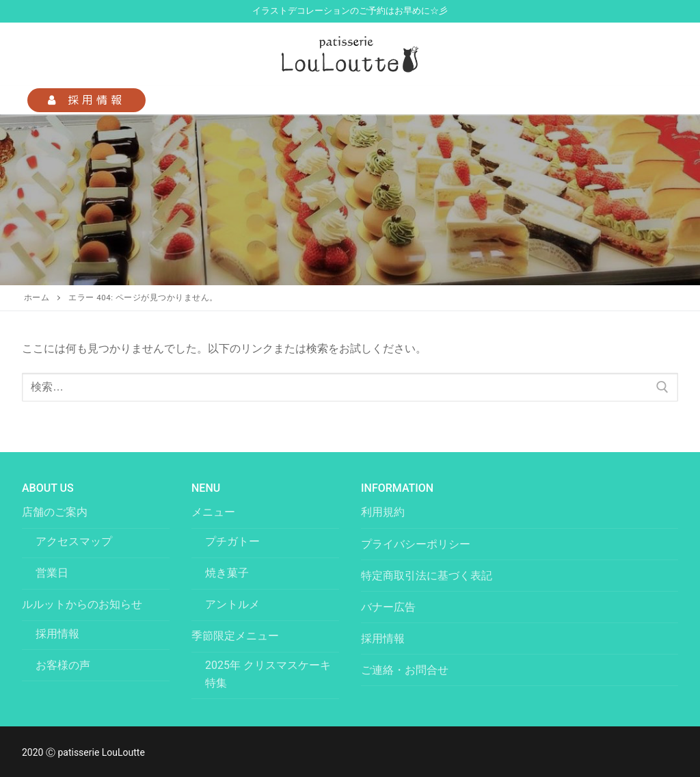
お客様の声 (63, 665)
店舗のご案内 (56, 512)
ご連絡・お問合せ (405, 670)
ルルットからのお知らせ (83, 604)
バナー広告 (388, 607)
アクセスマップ (74, 541)
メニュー (215, 512)
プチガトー (232, 541)
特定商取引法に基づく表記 (427, 576)
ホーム (37, 298)
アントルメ (232, 604)
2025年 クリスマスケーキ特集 (268, 674)
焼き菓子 (227, 573)
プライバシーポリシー (416, 544)
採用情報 (86, 100)
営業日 (52, 573)
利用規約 (383, 512)
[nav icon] (656, 101)
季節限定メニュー (237, 636)
